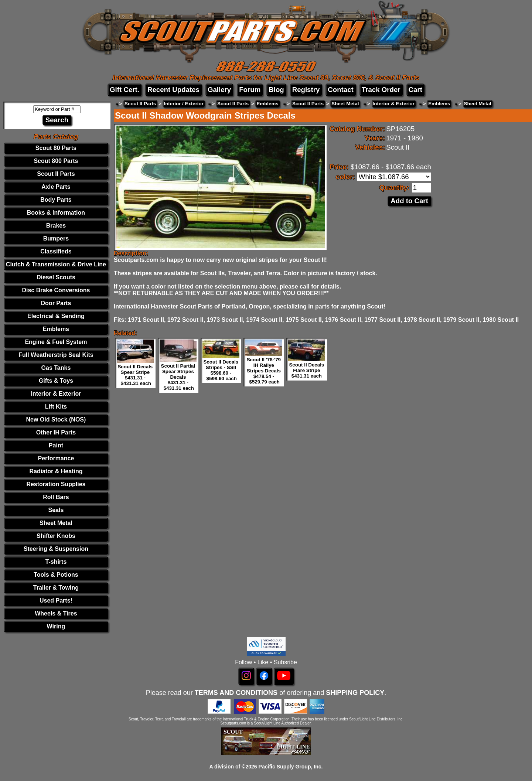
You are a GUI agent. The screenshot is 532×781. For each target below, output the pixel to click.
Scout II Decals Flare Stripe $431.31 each (306, 370)
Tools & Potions (56, 575)
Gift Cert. (125, 90)
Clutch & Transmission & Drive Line (56, 264)
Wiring (56, 626)
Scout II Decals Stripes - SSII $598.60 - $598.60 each (221, 370)
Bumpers (56, 238)
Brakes (56, 226)
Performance (56, 458)
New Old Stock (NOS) (56, 420)
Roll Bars (56, 497)
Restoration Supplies (56, 484)
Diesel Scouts (56, 277)
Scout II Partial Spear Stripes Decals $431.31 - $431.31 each (178, 377)
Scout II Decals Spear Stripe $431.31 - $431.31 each (135, 375)
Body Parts (56, 200)
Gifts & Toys (56, 381)
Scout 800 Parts (56, 161)
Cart (415, 90)
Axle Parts (56, 187)
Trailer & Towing (56, 588)
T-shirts (56, 562)
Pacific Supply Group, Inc (290, 767)
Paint (56, 445)
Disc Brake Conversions (56, 290)
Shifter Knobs (56, 536)
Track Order (381, 90)
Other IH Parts (56, 432)
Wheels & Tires (56, 613)
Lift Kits (56, 407)
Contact (340, 90)
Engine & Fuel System (56, 342)
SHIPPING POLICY (355, 693)
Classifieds (56, 251)
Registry (306, 90)
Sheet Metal (56, 523)
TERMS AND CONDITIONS (236, 693)
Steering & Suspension (56, 549)
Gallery (219, 90)
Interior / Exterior (183, 104)
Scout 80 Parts (56, 148)
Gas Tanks (56, 368)
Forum (250, 90)
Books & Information (56, 213)
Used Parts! (56, 601)
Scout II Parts (56, 174)
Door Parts (56, 303)
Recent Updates (173, 90)
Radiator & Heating (56, 471)
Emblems (56, 329)
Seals (56, 510)
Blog (276, 90)
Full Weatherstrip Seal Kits (56, 355)
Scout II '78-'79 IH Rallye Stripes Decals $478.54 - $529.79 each (264, 371)
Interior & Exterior (56, 394)
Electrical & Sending (56, 316)
